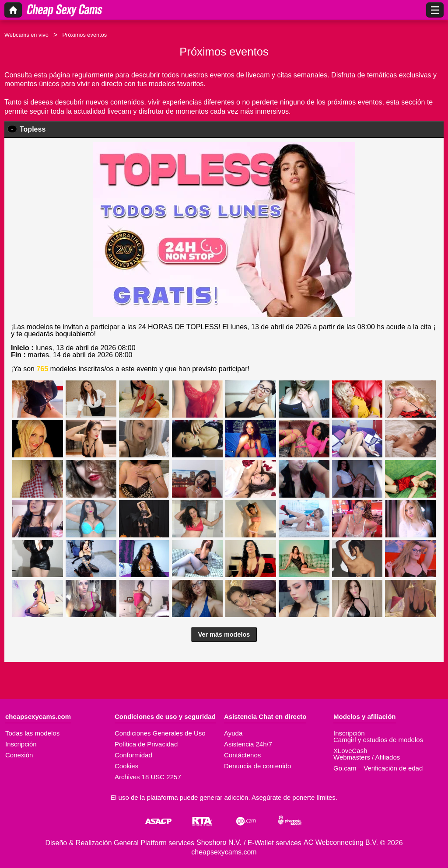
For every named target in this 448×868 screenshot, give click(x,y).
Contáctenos (242, 755)
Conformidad (133, 755)
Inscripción (21, 744)
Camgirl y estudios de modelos (378, 740)
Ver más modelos (224, 634)
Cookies (126, 766)
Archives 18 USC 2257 (148, 777)
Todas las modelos (32, 733)
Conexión (19, 755)
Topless (33, 129)
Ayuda (233, 733)
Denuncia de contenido (257, 766)
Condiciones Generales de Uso (160, 733)
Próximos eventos (84, 35)
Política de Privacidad (146, 744)
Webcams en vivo (26, 35)
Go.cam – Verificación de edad (378, 768)
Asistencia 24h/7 (248, 744)
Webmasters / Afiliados (367, 757)
